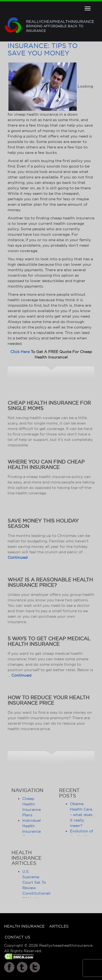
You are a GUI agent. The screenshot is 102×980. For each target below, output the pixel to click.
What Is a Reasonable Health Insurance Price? (50, 582)
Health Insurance (24, 926)
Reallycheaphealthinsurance (60, 26)
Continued (18, 557)
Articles (59, 926)
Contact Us (17, 937)
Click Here (20, 352)
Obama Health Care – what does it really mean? (81, 815)
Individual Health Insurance (32, 826)
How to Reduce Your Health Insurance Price (49, 700)
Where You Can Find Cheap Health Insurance (46, 464)
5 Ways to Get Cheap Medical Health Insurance (49, 641)
